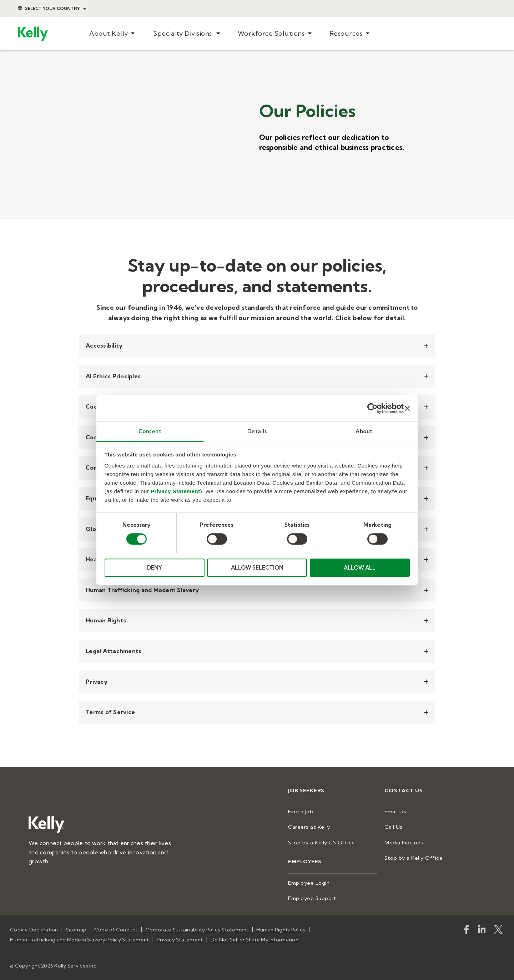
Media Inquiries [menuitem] (403, 842)
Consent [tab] (150, 431)
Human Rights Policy (281, 927)
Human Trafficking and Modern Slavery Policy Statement (79, 936)
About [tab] (364, 431)
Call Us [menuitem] (393, 826)
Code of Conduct (116, 927)
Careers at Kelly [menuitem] (308, 826)
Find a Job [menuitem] (300, 811)
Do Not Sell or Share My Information (255, 936)
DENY (155, 568)
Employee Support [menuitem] (312, 896)
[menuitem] (112, 34)
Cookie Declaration (34, 927)
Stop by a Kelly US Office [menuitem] (320, 842)
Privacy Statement (175, 492)
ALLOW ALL (360, 568)
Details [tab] (257, 431)
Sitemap (76, 927)
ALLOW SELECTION (257, 568)
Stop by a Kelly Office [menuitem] (412, 857)
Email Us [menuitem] (395, 811)
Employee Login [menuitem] (309, 881)
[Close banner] (407, 408)
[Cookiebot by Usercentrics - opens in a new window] (372, 408)
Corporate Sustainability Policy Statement (197, 927)
